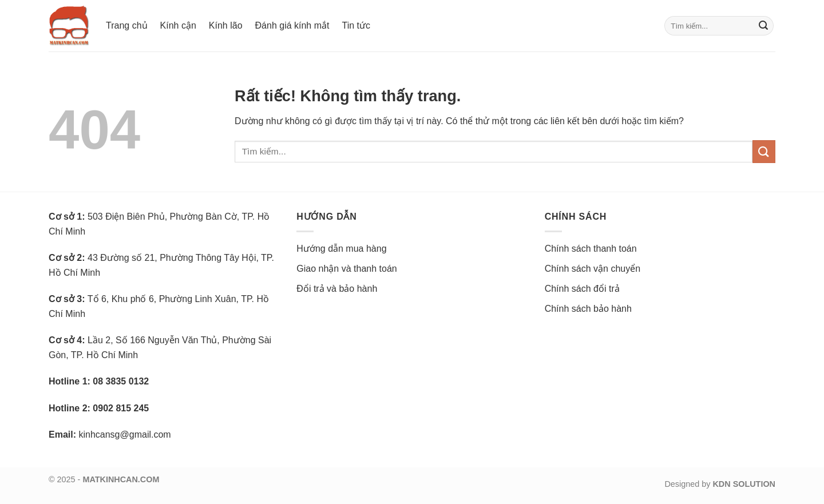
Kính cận (178, 25)
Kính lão (226, 25)
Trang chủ (127, 25)
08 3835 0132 (121, 381)
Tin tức (356, 25)
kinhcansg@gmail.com (124, 434)
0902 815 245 (121, 408)
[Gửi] (763, 26)
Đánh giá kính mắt (292, 25)
